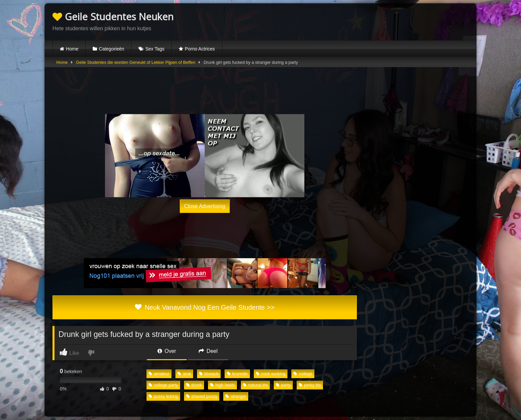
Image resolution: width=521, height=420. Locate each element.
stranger (236, 396)
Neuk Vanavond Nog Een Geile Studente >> (205, 307)
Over (167, 351)
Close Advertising (205, 206)
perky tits (310, 385)
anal (184, 374)
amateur (159, 374)
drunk (194, 385)
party (283, 385)
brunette (237, 374)
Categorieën (112, 49)
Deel (208, 351)
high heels (222, 385)
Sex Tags (155, 49)
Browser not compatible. (391, 21)
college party (163, 385)
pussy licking (163, 396)
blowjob (209, 374)
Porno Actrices (200, 49)
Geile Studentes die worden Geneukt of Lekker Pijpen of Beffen (136, 62)
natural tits (255, 385)
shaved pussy (202, 396)
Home (72, 49)
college (303, 374)
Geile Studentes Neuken (113, 16)
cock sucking (271, 374)
